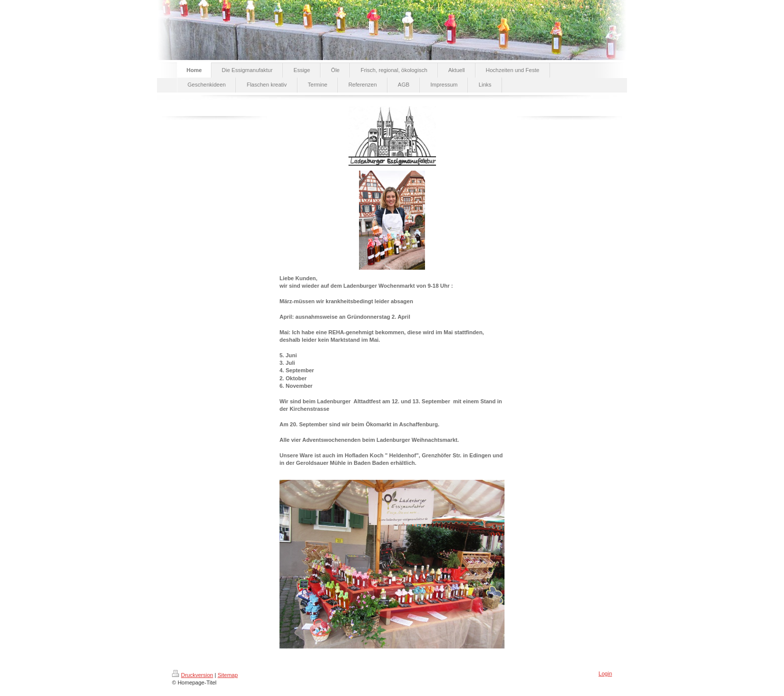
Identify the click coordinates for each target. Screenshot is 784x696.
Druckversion (192, 675)
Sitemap (227, 675)
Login (605, 673)
